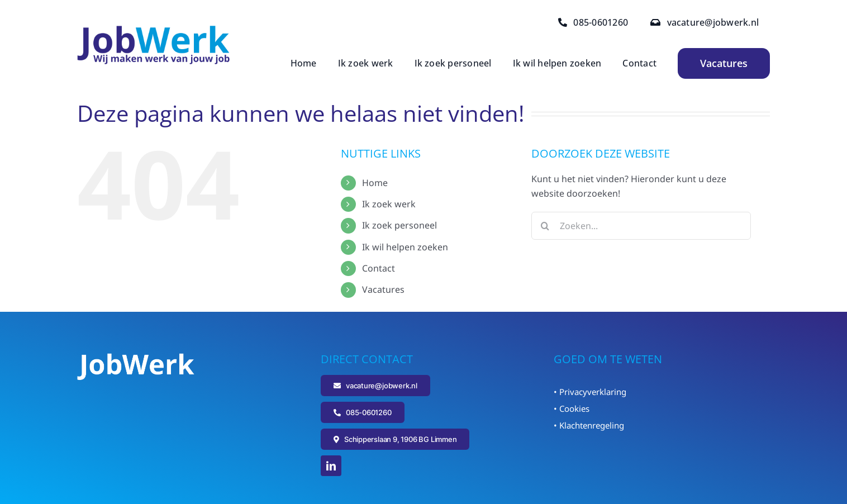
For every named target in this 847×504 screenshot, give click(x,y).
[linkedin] (331, 466)
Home (375, 183)
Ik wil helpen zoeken (405, 247)
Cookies (574, 408)
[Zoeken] (545, 226)
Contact (379, 268)
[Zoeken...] (641, 226)
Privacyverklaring (593, 392)
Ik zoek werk (389, 204)
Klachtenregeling (592, 425)
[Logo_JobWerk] (153, 30)
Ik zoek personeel (399, 225)
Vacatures (383, 289)
